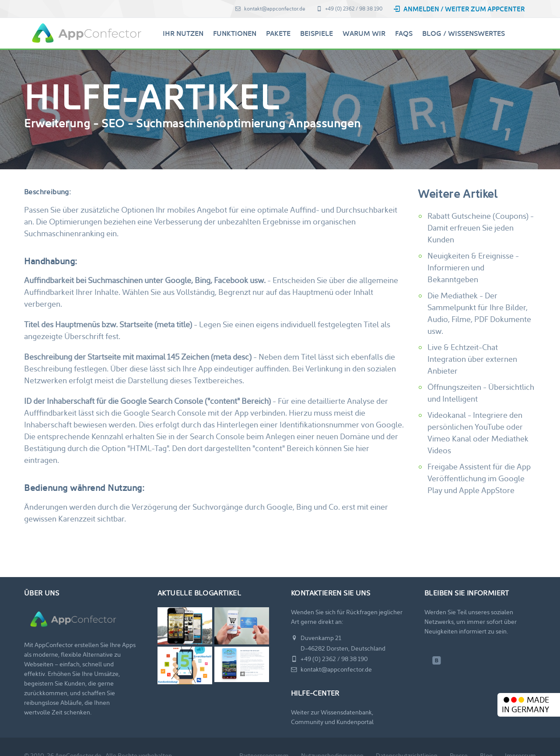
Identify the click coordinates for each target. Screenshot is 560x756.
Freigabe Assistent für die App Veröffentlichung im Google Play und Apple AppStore (479, 478)
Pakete (278, 33)
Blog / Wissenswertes (464, 33)
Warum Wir (364, 33)
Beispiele (317, 33)
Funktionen (235, 33)
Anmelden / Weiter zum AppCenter (459, 9)
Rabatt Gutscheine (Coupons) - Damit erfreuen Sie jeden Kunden (481, 228)
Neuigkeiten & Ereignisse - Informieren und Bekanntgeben (473, 268)
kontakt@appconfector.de (270, 9)
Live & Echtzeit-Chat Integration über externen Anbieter (472, 359)
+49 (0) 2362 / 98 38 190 (349, 9)
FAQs (404, 33)
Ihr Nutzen (183, 33)
